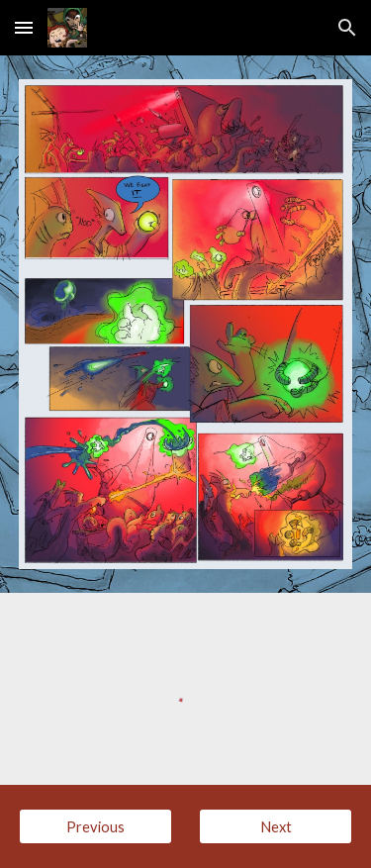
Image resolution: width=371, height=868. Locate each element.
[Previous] (95, 826)
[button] (24, 27)
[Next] (276, 826)
